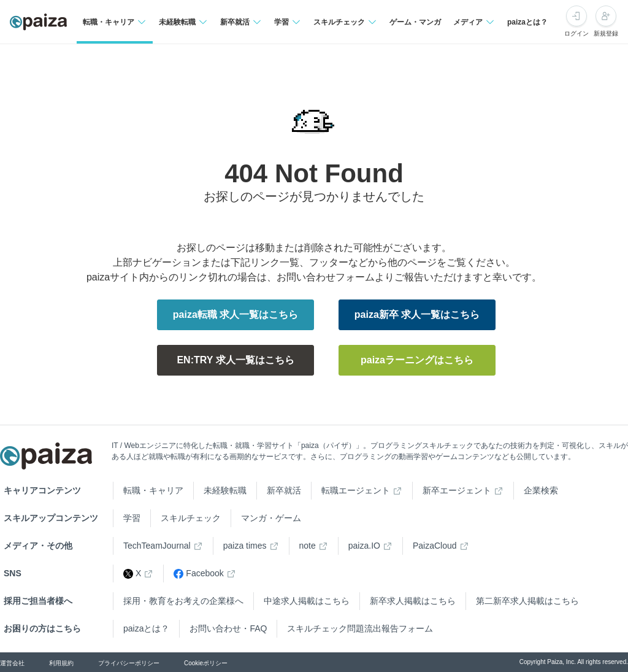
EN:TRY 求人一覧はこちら (235, 360)
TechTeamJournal (157, 546)
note (308, 546)
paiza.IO (364, 546)
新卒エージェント (457, 490)
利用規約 (61, 663)
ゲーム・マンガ (415, 22)
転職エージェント (356, 490)
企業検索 (541, 490)
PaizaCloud (435, 546)
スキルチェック (191, 518)
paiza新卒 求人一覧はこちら (417, 315)
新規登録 (606, 33)
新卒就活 (284, 490)
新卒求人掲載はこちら (413, 601)
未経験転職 (225, 490)
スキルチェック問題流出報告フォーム (360, 628)
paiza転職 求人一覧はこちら (235, 315)
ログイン (576, 33)
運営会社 (12, 663)
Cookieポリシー (206, 663)
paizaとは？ (527, 22)
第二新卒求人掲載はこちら (527, 601)
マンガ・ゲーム (271, 518)
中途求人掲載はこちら (307, 601)
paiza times (245, 546)
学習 (132, 518)
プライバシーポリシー (129, 663)
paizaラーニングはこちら (417, 360)
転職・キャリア (153, 490)
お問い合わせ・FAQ (228, 628)
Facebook (198, 574)
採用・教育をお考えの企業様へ (183, 601)
